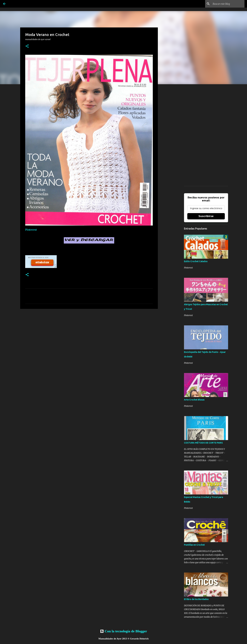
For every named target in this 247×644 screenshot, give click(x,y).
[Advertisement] (89, 336)
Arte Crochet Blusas (194, 400)
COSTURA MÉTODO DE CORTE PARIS (203, 443)
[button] (27, 46)
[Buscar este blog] (228, 4)
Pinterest (31, 230)
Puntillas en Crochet (194, 545)
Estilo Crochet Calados (196, 261)
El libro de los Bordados (196, 599)
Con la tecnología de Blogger (123, 631)
